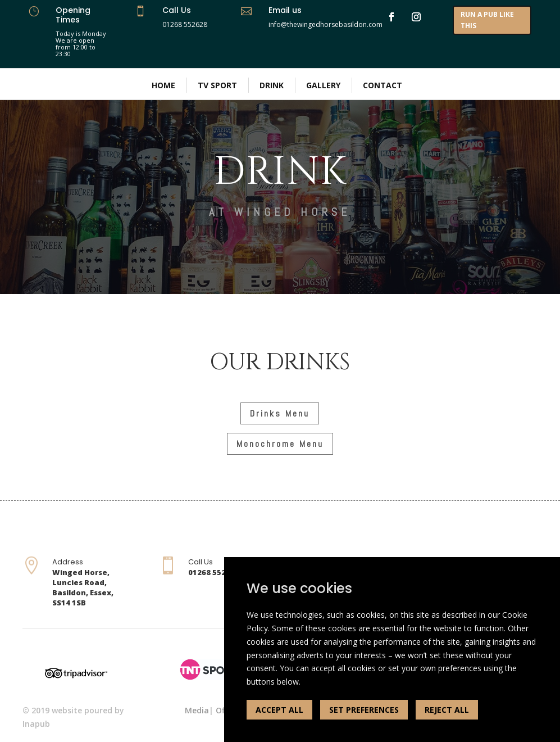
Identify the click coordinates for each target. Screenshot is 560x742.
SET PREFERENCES (364, 710)
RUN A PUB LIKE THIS (487, 20)
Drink (272, 85)
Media (197, 710)
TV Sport (217, 85)
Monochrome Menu (280, 444)
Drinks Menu (280, 413)
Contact (383, 85)
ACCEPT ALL (279, 710)
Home (163, 85)
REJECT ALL (447, 710)
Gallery (323, 85)
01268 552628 (185, 24)
